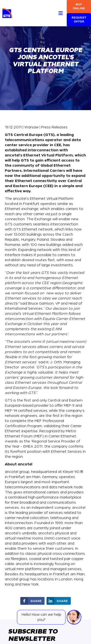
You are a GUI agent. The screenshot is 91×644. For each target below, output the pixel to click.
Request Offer (79, 20)
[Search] (52, 8)
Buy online (79, 6)
